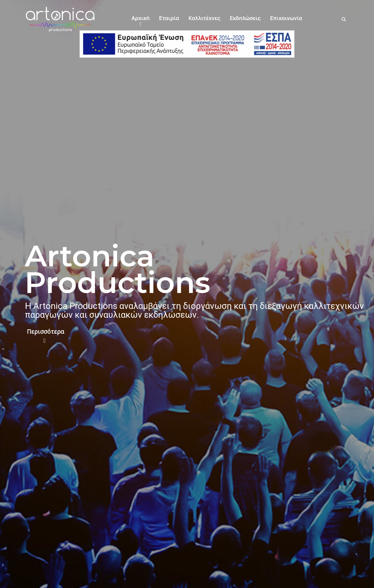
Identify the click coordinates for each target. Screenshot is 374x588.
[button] (141, 19)
